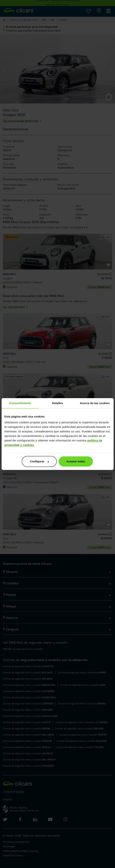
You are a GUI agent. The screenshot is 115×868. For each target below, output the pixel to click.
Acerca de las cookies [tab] (95, 403)
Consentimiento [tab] (20, 403)
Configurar (39, 461)
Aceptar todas (76, 461)
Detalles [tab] (57, 403)
